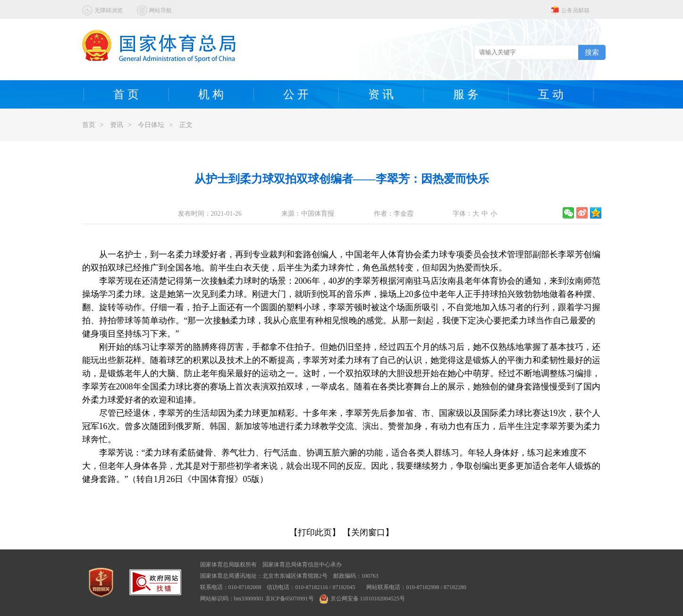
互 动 (551, 94)
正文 (186, 125)
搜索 (592, 52)
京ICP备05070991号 (290, 599)
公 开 (296, 94)
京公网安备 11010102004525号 (363, 599)
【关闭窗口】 (368, 532)
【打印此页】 (315, 532)
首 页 (126, 94)
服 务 (466, 94)
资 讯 (381, 94)
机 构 (211, 94)
